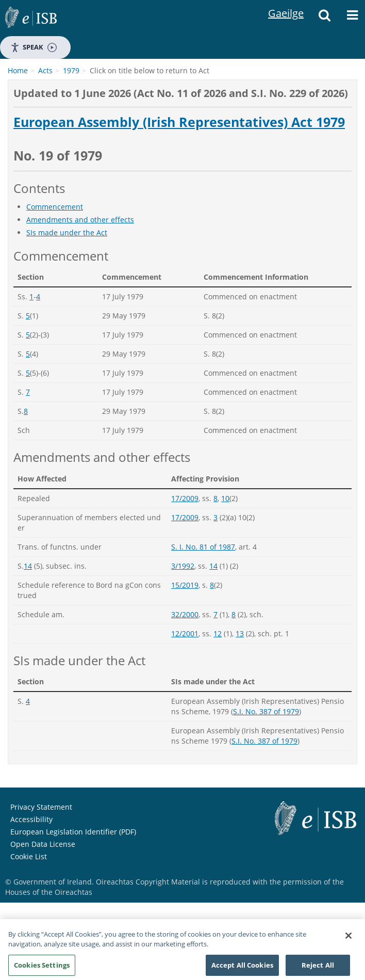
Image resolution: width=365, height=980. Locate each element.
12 (218, 633)
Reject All (318, 969)
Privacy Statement (41, 807)
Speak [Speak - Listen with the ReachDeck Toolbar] (34, 47)
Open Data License (43, 844)
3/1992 (183, 566)
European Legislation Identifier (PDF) (73, 832)
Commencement (55, 207)
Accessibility (31, 819)
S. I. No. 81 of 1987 (203, 547)
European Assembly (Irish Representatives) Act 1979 (179, 122)
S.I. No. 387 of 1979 (266, 711)
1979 (71, 70)
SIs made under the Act (67, 232)
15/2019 (185, 585)
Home (18, 70)
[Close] (349, 939)
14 (28, 566)
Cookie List (29, 856)
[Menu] (352, 18)
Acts (45, 70)
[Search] (324, 18)
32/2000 (185, 614)
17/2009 (185, 498)
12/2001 (185, 633)
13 (240, 633)
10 (225, 498)
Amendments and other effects (80, 220)
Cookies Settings (42, 969)
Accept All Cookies (242, 969)
